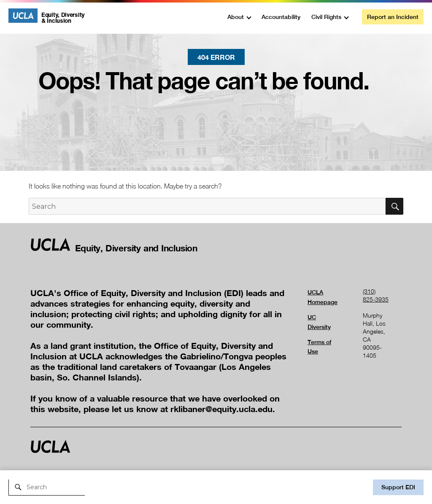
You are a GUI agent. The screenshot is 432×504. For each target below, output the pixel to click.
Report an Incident (393, 17)
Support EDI (398, 487)
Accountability (281, 17)
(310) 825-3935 (376, 295)
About (236, 17)
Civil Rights (326, 17)
